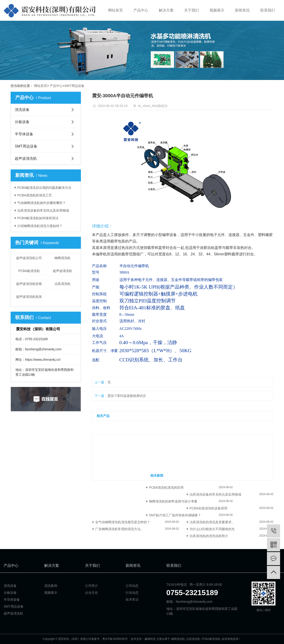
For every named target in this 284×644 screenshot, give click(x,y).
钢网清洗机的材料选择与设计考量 (173, 501)
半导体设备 (24, 134)
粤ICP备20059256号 (115, 639)
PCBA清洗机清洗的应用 (166, 487)
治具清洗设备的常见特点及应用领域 (43, 210)
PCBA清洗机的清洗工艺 (35, 195)
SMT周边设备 (74, 86)
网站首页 (115, 10)
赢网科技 (150, 639)
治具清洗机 (62, 284)
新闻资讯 (242, 10)
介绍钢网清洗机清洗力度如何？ (40, 226)
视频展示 (217, 10)
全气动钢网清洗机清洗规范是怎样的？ (123, 522)
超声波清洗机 (26, 158)
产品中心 (141, 10)
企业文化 (92, 593)
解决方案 (166, 10)
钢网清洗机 (62, 258)
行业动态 (132, 593)
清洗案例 (51, 586)
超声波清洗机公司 (29, 258)
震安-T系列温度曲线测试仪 (127, 396)
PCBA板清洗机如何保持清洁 (38, 218)
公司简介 (92, 586)
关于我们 (192, 10)
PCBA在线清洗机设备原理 (208, 508)
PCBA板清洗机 (29, 271)
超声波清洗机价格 (29, 284)
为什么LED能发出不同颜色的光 (212, 529)
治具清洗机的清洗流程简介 (209, 536)
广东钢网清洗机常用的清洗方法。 (119, 529)
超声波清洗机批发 (29, 297)
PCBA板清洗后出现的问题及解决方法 (44, 188)
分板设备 (22, 122)
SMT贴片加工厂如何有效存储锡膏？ (175, 515)
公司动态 (132, 586)
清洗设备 (22, 110)
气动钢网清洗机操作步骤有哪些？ (41, 203)
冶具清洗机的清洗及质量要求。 (212, 522)
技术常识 (132, 600)
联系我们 (268, 10)
